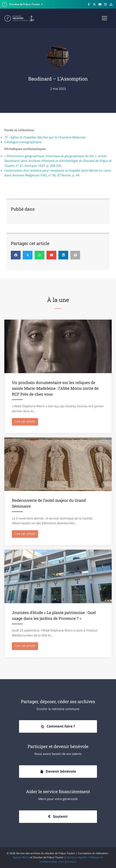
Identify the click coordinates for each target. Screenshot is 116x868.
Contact (72, 862)
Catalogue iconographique (23, 142)
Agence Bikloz (21, 857)
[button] (58, 727)
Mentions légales (77, 857)
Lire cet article (27, 421)
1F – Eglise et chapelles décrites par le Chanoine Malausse (45, 137)
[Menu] (104, 18)
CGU (62, 862)
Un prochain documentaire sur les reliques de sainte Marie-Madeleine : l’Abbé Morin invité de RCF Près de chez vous (55, 388)
